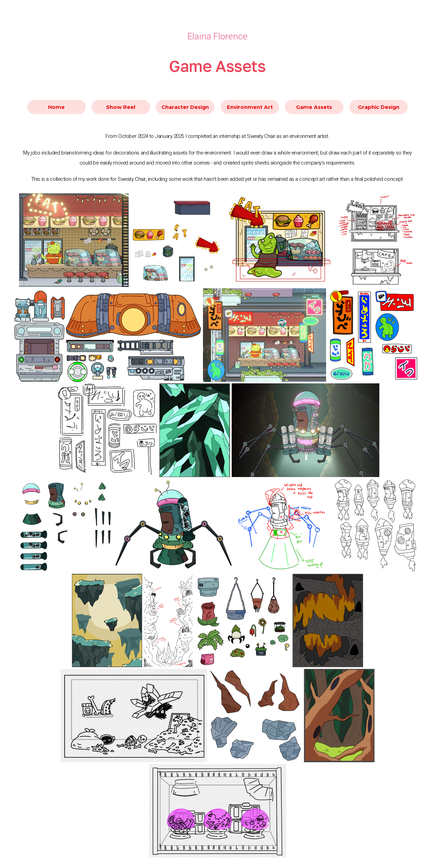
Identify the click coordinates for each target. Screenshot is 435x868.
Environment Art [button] (250, 107)
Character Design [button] (185, 107)
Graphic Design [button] (379, 107)
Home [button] (56, 107)
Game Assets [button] (314, 107)
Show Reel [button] (121, 107)
